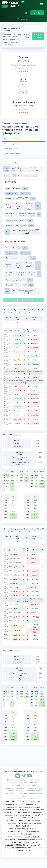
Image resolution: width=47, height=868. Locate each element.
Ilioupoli (35, 336)
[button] (26, 13)
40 (22, 175)
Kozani (17, 587)
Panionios (18, 377)
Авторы (21, 788)
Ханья (24, 57)
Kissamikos (18, 336)
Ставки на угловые (35, 788)
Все (25, 189)
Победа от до (29, 206)
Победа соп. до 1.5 (18, 206)
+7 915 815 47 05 (32, 837)
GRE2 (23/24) (6, 555)
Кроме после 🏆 (21, 226)
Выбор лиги (25, 194)
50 (26, 175)
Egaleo (18, 340)
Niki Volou (17, 571)
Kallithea (35, 352)
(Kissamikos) (23, 61)
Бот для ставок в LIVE (30, 782)
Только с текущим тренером (16, 221)
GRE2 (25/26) (6, 335)
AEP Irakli (35, 579)
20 (15, 175)
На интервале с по (34, 169)
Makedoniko (35, 567)
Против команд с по (17, 199)
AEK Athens (17, 563)
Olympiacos (35, 407)
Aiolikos (17, 575)
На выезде (17, 189)
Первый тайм (13, 169)
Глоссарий (15, 785)
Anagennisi (17, 559)
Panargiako (35, 344)
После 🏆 (9, 226)
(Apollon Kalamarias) (24, 106)
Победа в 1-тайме (10, 214)
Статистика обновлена (23, 300)
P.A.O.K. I (35, 595)
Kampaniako (35, 583)
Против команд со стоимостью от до (26, 232)
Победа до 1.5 (9, 206)
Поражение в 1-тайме (21, 214)
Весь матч (6, 169)
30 (18, 175)
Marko (17, 394)
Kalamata (17, 411)
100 (30, 175)
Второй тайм (21, 169)
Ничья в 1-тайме (32, 214)
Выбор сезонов (11, 194)
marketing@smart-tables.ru (23, 834)
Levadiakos (35, 591)
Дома (8, 189)
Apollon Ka (17, 555)
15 (11, 175)
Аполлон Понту (24, 102)
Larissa (35, 555)
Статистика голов (15, 791)
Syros (18, 348)
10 (8, 175)
